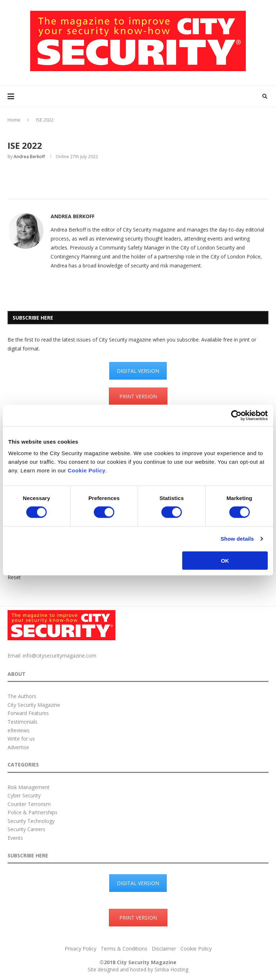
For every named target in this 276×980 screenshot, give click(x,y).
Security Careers (26, 829)
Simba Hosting (171, 969)
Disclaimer (164, 949)
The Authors (22, 696)
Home (14, 120)
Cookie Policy (86, 470)
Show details (237, 539)
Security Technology (31, 821)
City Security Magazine (34, 705)
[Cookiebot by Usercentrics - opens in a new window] (236, 416)
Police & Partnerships (33, 812)
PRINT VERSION (138, 396)
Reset (14, 577)
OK (225, 560)
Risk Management (29, 787)
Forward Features (28, 713)
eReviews (19, 730)
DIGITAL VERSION (138, 371)
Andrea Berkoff (29, 157)
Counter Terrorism (29, 804)
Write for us (21, 739)
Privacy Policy (80, 949)
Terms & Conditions (124, 949)
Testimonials (22, 722)
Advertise (18, 747)
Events (15, 838)
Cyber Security (24, 795)
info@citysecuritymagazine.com (59, 656)
